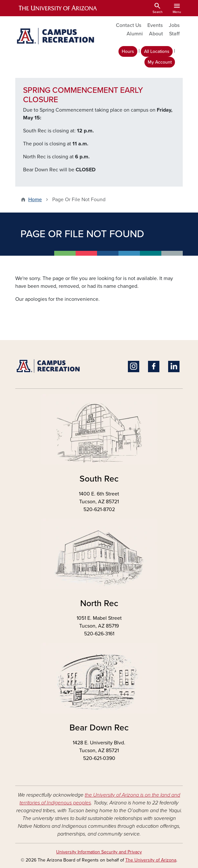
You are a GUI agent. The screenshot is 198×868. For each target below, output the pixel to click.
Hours (128, 51)
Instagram (134, 367)
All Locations (157, 51)
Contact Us (129, 25)
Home (35, 200)
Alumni (135, 34)
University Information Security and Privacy (99, 852)
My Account (160, 62)
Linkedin (174, 367)
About (156, 34)
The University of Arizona (151, 860)
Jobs (174, 25)
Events (155, 25)
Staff (174, 34)
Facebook (154, 367)
